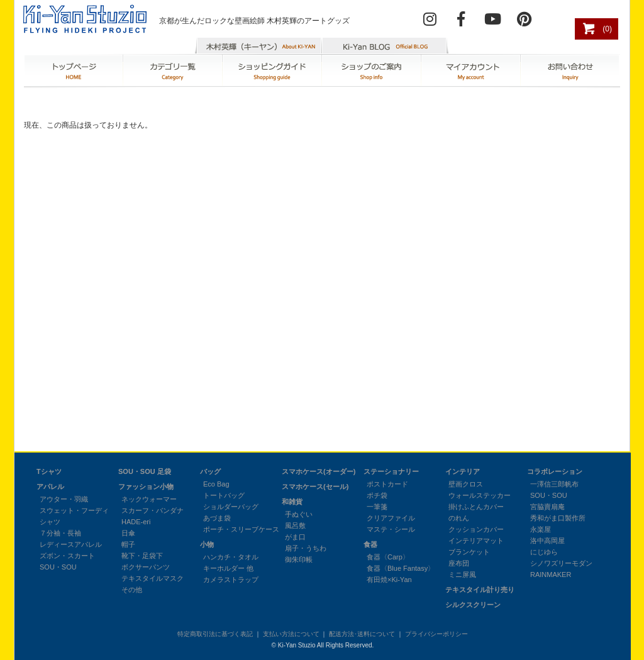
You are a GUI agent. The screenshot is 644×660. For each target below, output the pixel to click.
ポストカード (387, 484)
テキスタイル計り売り (480, 590)
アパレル (50, 487)
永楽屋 (541, 529)
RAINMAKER (551, 575)
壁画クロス (466, 484)
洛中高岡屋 (547, 541)
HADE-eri (136, 522)
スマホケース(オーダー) (319, 471)
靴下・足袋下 (142, 556)
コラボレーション (555, 471)
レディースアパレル (71, 544)
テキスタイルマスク (153, 578)
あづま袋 (217, 518)
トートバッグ (224, 495)
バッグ (210, 471)
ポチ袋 (377, 495)
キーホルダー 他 (228, 568)
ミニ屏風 (462, 575)
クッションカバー (476, 529)
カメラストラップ (231, 580)
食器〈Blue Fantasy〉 (401, 568)
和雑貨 (292, 502)
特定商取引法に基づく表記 (215, 634)
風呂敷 (295, 525)
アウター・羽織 (64, 499)
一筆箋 (377, 507)
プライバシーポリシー (436, 634)
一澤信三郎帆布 (554, 484)
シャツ (50, 522)
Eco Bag (216, 484)
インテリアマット (476, 541)
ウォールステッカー (480, 495)
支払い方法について (291, 634)
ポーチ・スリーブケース (241, 529)
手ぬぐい (299, 514)
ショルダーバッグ (231, 507)
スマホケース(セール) (315, 487)
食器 (370, 544)
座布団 (459, 563)
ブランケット (469, 552)
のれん (459, 518)
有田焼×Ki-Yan (389, 580)
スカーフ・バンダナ (153, 510)
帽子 (128, 544)
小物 (207, 544)
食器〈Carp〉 (388, 557)
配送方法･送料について (362, 634)
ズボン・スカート (67, 556)
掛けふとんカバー (476, 507)
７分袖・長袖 (60, 533)
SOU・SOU (58, 567)
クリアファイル (391, 518)
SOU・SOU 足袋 (145, 471)
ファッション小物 (146, 487)
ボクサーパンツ (146, 567)
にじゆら (544, 552)
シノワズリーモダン (561, 563)
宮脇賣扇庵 (547, 507)
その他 (132, 590)
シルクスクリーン (473, 605)
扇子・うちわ (306, 548)
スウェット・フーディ (74, 510)
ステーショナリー (391, 471)
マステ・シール (391, 529)
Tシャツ (49, 471)
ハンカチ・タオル (231, 557)
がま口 (295, 537)
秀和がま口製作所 (558, 518)
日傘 (128, 533)
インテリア (463, 471)
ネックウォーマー (149, 499)
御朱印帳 (299, 559)
